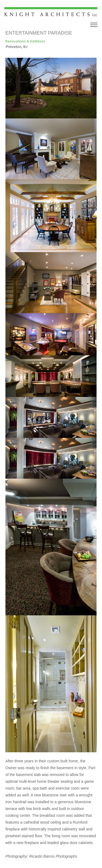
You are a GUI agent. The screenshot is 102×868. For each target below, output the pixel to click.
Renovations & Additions (25, 41)
